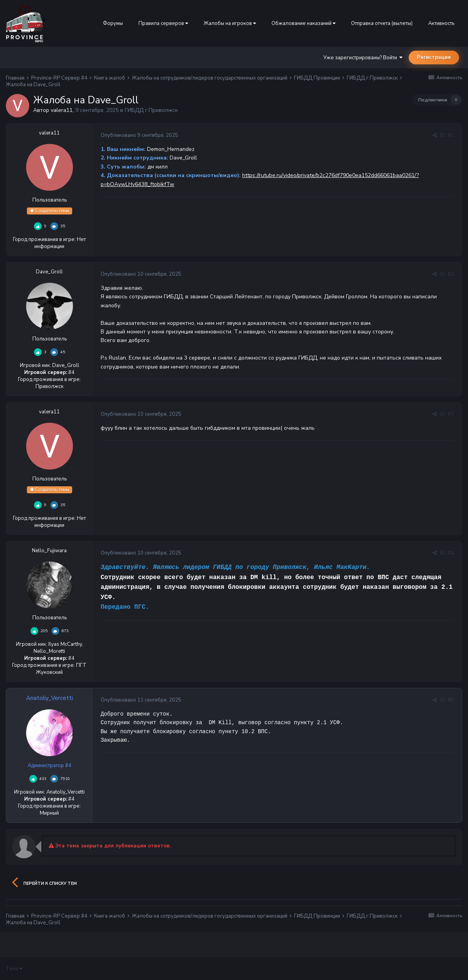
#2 (451, 274)
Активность (441, 23)
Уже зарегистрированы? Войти (363, 58)
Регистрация (434, 57)
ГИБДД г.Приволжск (151, 110)
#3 (451, 414)
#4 (451, 553)
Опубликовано (139, 135)
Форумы (113, 23)
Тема (14, 969)
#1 (451, 135)
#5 (451, 700)
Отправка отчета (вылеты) (382, 23)
